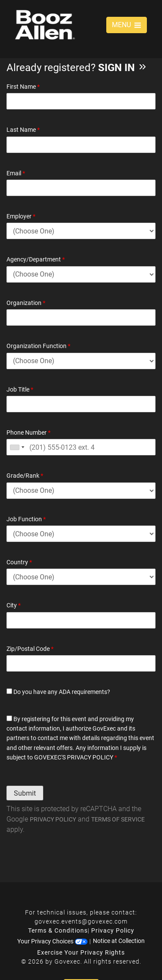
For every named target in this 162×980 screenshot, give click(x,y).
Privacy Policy (53, 819)
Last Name (23, 130)
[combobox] (17, 447)
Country (19, 562)
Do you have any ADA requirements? (58, 692)
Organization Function (38, 346)
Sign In (123, 68)
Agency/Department (36, 259)
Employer (21, 216)
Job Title (20, 389)
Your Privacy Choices (52, 941)
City (14, 605)
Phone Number (29, 432)
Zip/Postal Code (30, 649)
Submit (25, 793)
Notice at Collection (119, 941)
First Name (23, 87)
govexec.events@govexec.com (81, 921)
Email (16, 173)
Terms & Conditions (58, 930)
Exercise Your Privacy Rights (81, 952)
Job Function (26, 519)
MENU (127, 25)
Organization (26, 303)
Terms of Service (118, 819)
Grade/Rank (25, 476)
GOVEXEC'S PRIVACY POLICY (74, 757)
